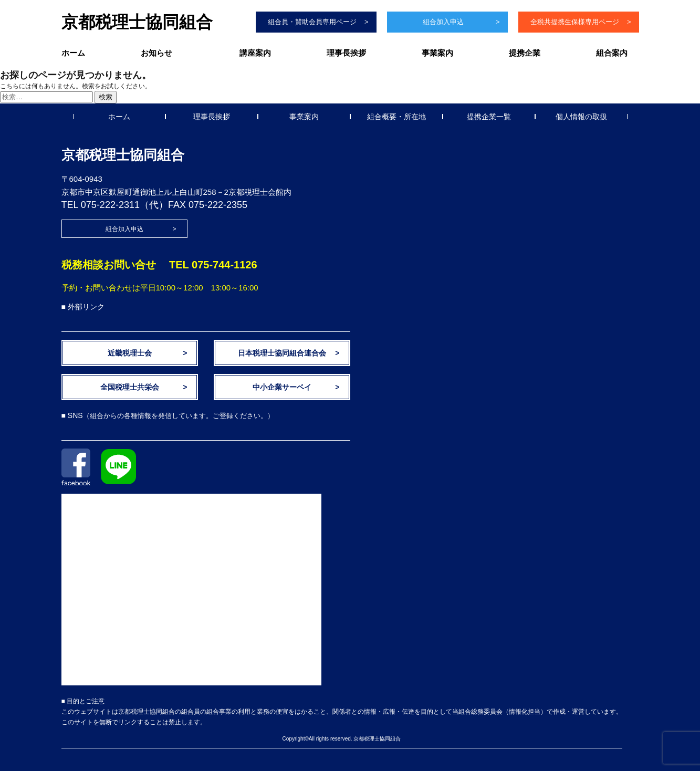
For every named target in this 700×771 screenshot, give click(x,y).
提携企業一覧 (489, 117)
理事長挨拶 (346, 53)
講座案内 (255, 53)
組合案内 (612, 53)
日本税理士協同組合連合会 (282, 353)
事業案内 (437, 53)
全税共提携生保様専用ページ (575, 22)
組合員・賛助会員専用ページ (312, 22)
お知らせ (156, 53)
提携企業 (525, 53)
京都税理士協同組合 (137, 22)
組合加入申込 (443, 22)
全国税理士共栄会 (130, 387)
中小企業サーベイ (282, 387)
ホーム (73, 53)
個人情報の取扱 (581, 117)
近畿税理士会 (130, 353)
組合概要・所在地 (396, 117)
